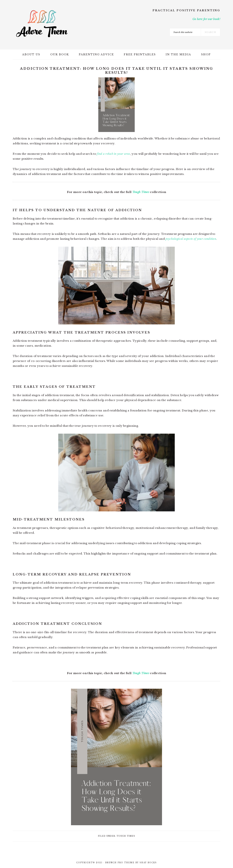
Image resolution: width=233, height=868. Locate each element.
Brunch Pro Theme (120, 863)
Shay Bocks (148, 863)
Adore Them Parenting (42, 24)
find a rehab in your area (113, 154)
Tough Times (141, 192)
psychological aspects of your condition (191, 239)
